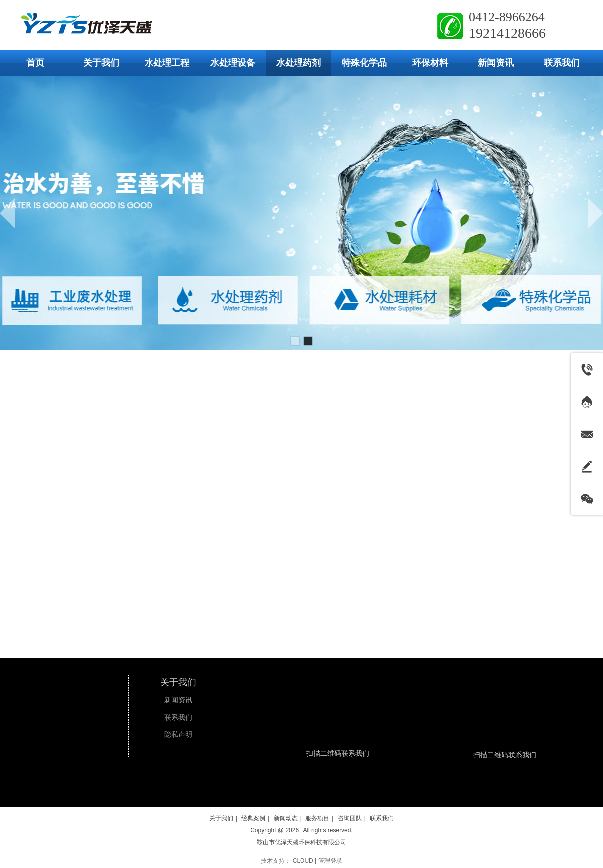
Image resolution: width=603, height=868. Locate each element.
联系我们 (178, 717)
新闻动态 (286, 818)
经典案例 (253, 818)
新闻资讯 (178, 700)
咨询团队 (350, 818)
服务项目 (317, 818)
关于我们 (178, 682)
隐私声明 (178, 735)
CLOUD (303, 861)
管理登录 (330, 861)
